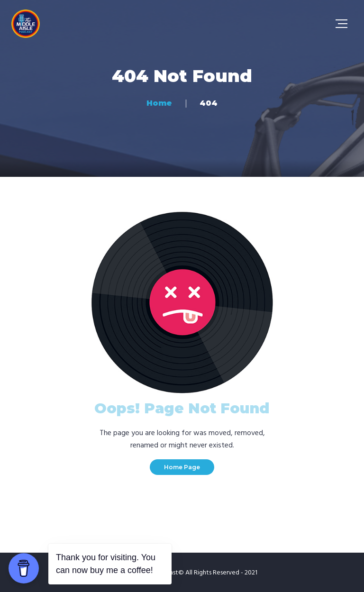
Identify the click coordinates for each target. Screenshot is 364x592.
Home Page (182, 467)
